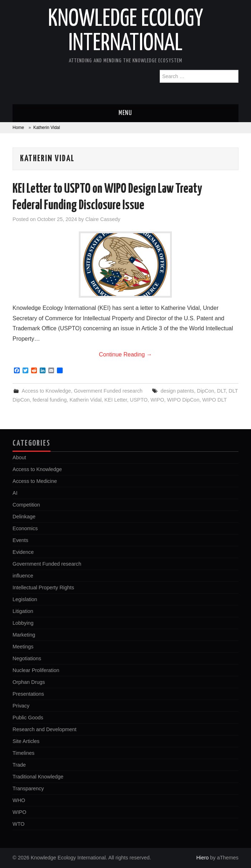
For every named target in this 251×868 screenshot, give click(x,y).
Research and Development (44, 729)
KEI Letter (116, 400)
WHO (19, 800)
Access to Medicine (35, 481)
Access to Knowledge (47, 391)
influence (23, 576)
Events (20, 540)
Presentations (28, 694)
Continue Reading (125, 354)
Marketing (24, 635)
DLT (221, 391)
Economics (25, 528)
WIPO (157, 400)
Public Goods (28, 718)
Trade (19, 765)
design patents (177, 391)
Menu (125, 113)
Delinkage (24, 517)
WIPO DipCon (183, 400)
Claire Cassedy (103, 219)
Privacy (21, 706)
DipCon (206, 391)
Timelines (23, 753)
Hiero (202, 858)
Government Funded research (108, 391)
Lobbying (23, 623)
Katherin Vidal (85, 400)
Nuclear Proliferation (36, 670)
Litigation (23, 611)
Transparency (28, 788)
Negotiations (27, 658)
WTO (18, 824)
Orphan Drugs (29, 682)
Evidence (23, 552)
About (19, 457)
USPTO (139, 400)
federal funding (50, 400)
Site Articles (26, 741)
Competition (26, 505)
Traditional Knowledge (38, 777)
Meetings (23, 647)
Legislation (25, 599)
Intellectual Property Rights (43, 588)
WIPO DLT (215, 400)
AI (15, 493)
